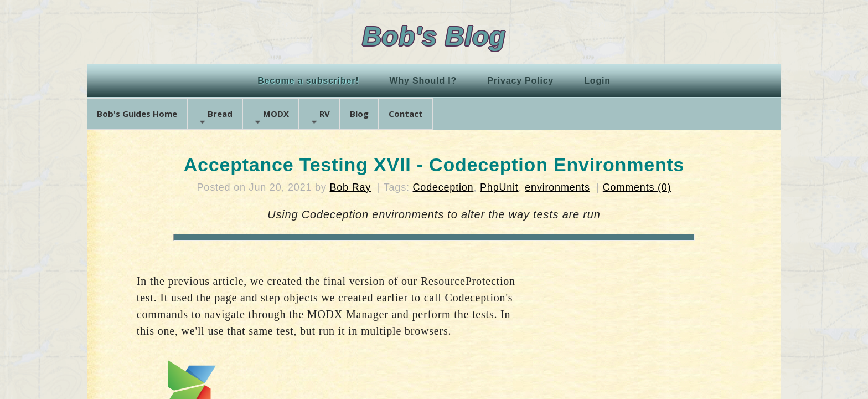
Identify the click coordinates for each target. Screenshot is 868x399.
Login (597, 81)
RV (319, 117)
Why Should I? (423, 81)
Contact (406, 114)
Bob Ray (351, 187)
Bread (215, 117)
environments (557, 187)
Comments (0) (637, 187)
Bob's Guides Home (137, 114)
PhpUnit (499, 187)
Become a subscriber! (308, 81)
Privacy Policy (520, 81)
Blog (359, 114)
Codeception (443, 187)
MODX (271, 117)
